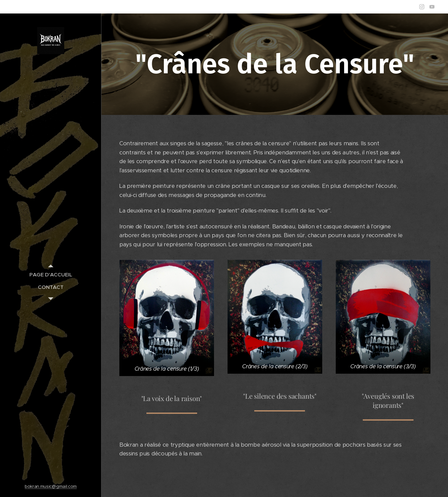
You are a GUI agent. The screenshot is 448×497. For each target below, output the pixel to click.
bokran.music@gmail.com (51, 486)
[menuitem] (51, 275)
